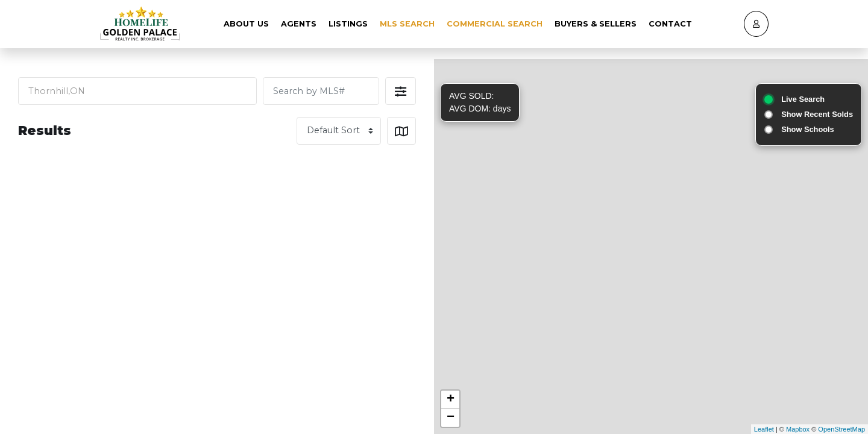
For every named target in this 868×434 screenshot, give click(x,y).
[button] (401, 91)
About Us (246, 24)
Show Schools (807, 129)
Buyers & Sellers (596, 24)
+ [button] (451, 400)
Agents (299, 24)
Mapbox (798, 429)
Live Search (803, 99)
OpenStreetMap (841, 429)
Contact (670, 24)
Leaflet (764, 429)
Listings (348, 24)
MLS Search (407, 24)
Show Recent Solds (817, 114)
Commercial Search (495, 24)
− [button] (451, 418)
